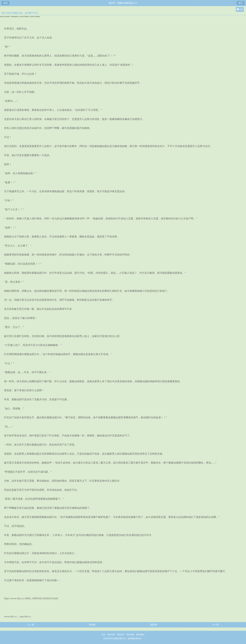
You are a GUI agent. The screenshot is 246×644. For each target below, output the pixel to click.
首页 (241, 3)
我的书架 (111, 635)
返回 (5, 3)
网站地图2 (140, 635)
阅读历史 (121, 635)
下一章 (215, 625)
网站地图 (130, 635)
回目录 (154, 625)
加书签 (92, 625)
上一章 (31, 625)
